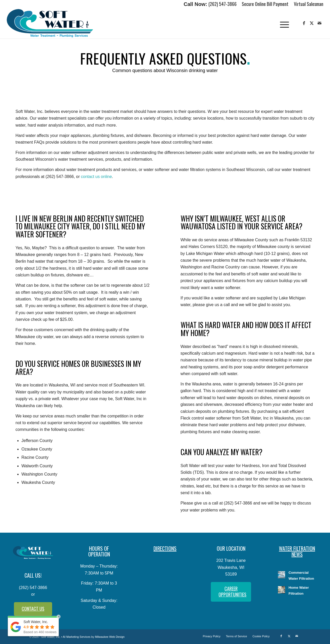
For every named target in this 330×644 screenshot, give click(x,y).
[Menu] (284, 23)
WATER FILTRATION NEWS (297, 551)
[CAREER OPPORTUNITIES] (231, 592)
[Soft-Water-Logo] (50, 23)
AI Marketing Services (77, 637)
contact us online (96, 177)
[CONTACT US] (33, 609)
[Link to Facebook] (304, 23)
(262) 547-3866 (223, 4)
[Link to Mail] (319, 23)
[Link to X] (312, 23)
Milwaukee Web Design (110, 637)
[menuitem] (265, 4)
